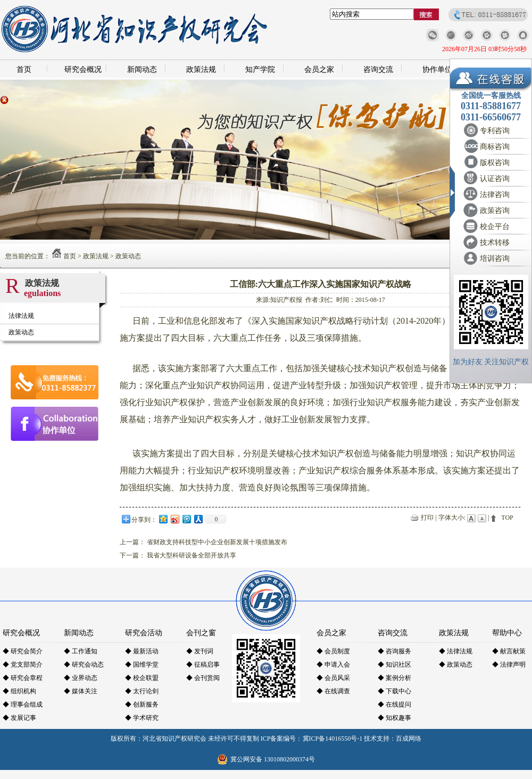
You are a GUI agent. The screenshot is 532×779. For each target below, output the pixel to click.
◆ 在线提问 (394, 704)
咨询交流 (378, 69)
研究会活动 (144, 633)
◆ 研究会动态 (84, 665)
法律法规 (21, 316)
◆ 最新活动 (142, 651)
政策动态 (128, 256)
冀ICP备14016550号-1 (333, 739)
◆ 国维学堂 (142, 665)
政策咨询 (495, 211)
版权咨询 (495, 163)
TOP (507, 518)
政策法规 (201, 69)
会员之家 (319, 69)
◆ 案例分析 (394, 678)
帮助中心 (507, 633)
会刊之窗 (201, 633)
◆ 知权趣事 (394, 718)
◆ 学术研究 (142, 718)
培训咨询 (495, 259)
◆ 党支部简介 (23, 665)
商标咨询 (495, 147)
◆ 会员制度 (333, 651)
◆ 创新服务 (142, 704)
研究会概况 (83, 69)
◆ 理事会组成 (23, 704)
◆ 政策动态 (456, 665)
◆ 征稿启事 (203, 665)
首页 (24, 69)
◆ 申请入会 (333, 665)
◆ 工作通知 (81, 651)
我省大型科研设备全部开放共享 (192, 555)
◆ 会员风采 (333, 678)
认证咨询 (495, 179)
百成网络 (409, 739)
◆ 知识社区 (394, 665)
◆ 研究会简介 (23, 651)
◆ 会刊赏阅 (203, 678)
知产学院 (260, 69)
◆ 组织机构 (19, 691)
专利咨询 (495, 131)
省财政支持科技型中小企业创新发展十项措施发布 (217, 542)
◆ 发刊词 (200, 651)
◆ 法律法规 (456, 651)
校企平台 (495, 227)
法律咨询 (495, 195)
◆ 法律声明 (509, 665)
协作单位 (437, 69)
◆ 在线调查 (333, 691)
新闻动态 (142, 69)
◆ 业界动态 (81, 678)
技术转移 (495, 243)
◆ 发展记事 (19, 718)
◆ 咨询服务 (394, 651)
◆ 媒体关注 (81, 691)
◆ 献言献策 (509, 651)
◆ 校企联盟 (142, 678)
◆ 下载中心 (394, 691)
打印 (427, 518)
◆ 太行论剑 (142, 691)
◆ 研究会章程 (23, 678)
